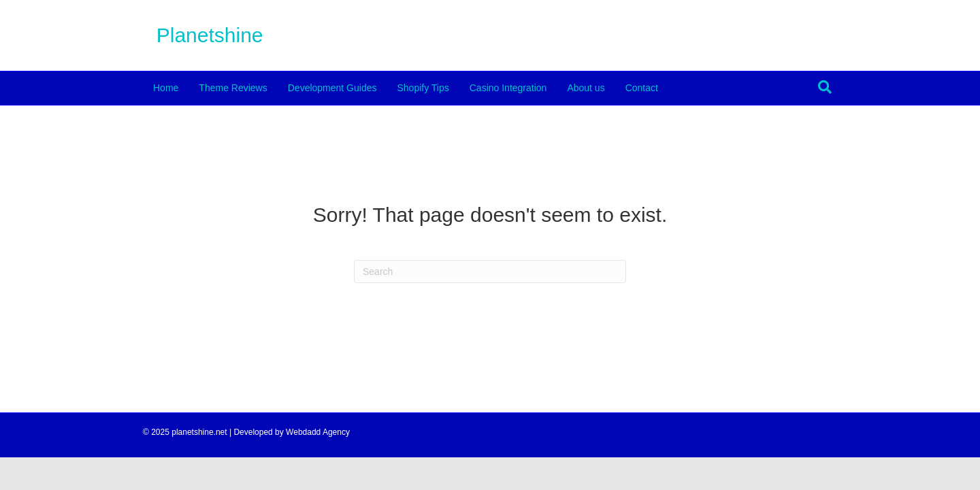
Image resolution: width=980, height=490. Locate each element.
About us (586, 88)
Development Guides (332, 88)
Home (166, 88)
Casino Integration (508, 88)
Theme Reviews (233, 88)
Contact (642, 88)
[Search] (825, 87)
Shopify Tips (423, 88)
